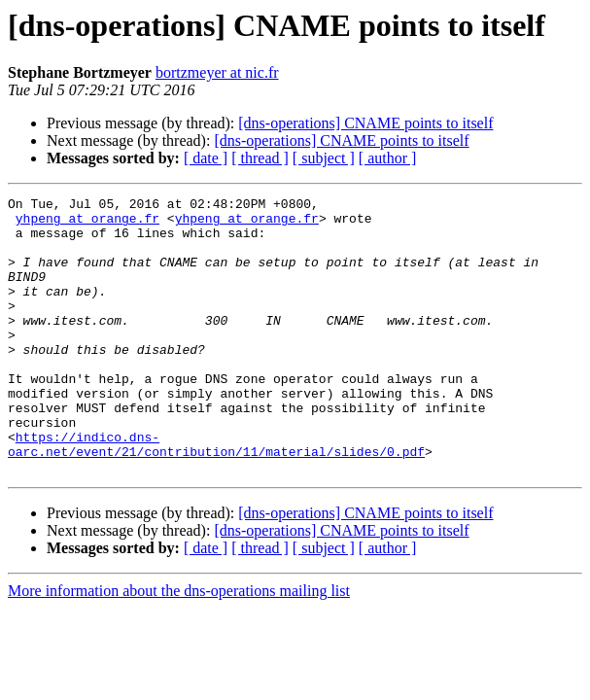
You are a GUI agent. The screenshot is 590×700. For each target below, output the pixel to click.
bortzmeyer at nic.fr (217, 72)
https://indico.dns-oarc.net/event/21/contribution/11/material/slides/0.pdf (216, 495)
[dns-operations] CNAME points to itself (365, 123)
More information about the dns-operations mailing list (179, 646)
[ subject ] (324, 158)
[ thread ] (260, 158)
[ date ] (206, 158)
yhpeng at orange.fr (87, 224)
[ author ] (388, 158)
